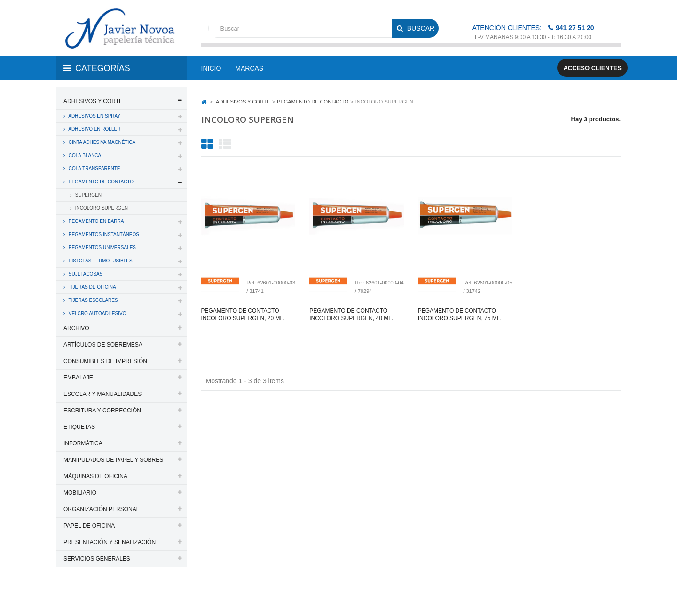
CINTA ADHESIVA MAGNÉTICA (101, 142)
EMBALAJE (78, 378)
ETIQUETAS (79, 427)
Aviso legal (339, 596)
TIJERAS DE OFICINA (92, 287)
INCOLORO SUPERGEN (101, 208)
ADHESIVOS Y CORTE (93, 101)
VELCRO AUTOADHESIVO (97, 313)
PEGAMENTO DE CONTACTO (100, 182)
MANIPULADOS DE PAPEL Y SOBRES (113, 460)
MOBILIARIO (80, 493)
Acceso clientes (592, 68)
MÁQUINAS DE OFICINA (95, 476)
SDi (608, 596)
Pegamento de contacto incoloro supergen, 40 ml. (351, 315)
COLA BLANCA (84, 155)
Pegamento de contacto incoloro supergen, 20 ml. (243, 315)
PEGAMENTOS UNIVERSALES (102, 248)
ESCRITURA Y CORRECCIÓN (102, 411)
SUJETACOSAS (85, 274)
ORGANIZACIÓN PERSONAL (101, 509)
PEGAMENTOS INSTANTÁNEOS (103, 234)
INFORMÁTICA (83, 443)
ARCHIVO (76, 328)
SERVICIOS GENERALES (97, 559)
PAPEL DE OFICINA (89, 526)
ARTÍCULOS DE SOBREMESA (103, 345)
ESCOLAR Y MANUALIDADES (102, 394)
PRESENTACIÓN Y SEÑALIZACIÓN (110, 542)
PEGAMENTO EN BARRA (95, 221)
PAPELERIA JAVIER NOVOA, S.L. (120, 596)
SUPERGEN (88, 195)
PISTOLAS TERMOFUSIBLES (100, 261)
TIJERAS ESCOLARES (93, 300)
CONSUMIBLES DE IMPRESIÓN (105, 361)
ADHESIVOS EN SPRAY (94, 116)
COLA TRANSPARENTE (94, 169)
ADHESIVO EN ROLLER (94, 129)
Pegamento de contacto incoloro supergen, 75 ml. (460, 315)
